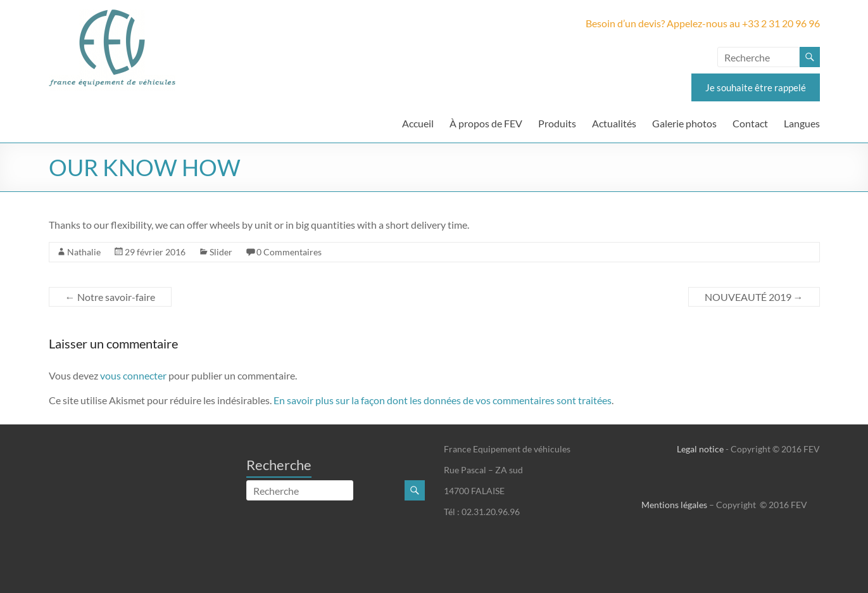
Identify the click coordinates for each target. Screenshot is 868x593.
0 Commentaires (289, 252)
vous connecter (133, 375)
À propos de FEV (486, 123)
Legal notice (700, 449)
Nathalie (84, 252)
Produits (557, 123)
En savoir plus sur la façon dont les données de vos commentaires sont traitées (443, 400)
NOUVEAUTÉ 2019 (754, 297)
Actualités (614, 123)
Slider (221, 252)
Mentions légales (674, 505)
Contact (750, 123)
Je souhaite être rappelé (756, 87)
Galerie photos (684, 123)
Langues (802, 123)
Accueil (418, 123)
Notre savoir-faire (110, 297)
